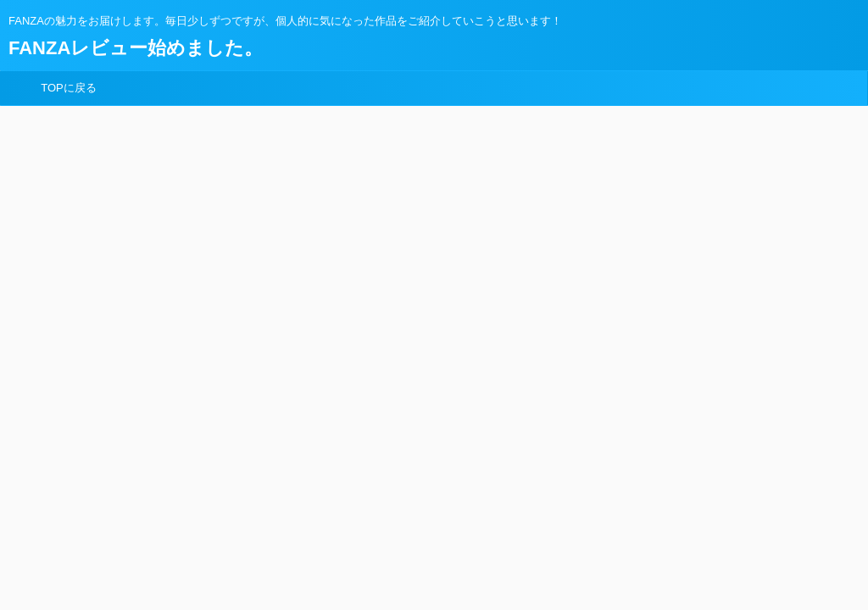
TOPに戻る (69, 88)
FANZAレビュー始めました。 (136, 48)
